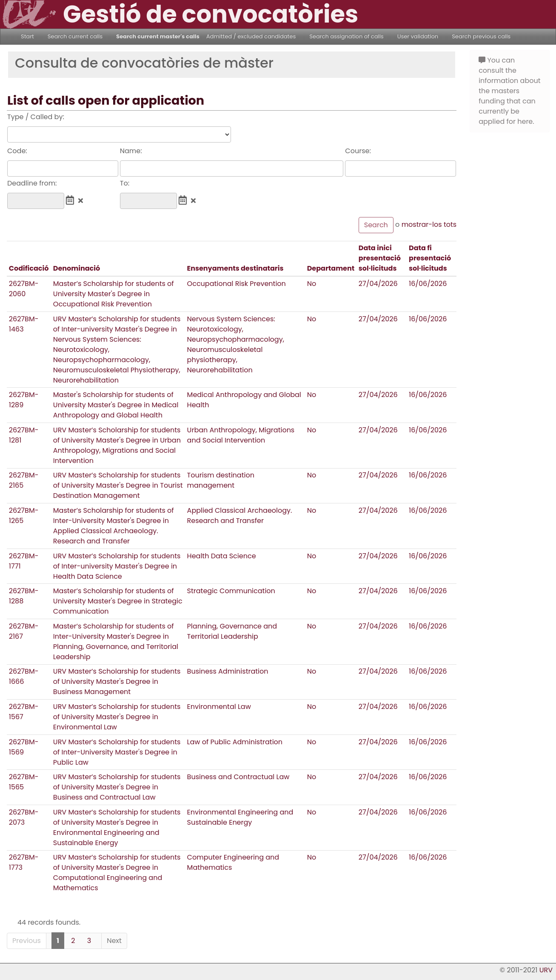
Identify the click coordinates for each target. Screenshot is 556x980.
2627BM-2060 (24, 289)
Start (27, 36)
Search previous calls (481, 36)
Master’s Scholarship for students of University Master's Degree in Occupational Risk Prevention (114, 294)
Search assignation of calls (346, 36)
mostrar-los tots (429, 224)
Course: (358, 151)
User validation (418, 36)
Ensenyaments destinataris (235, 268)
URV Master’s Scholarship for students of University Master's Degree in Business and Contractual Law (117, 787)
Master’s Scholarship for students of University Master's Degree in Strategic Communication (118, 601)
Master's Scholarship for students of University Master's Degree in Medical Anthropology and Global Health (116, 405)
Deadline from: (32, 183)
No (312, 284)
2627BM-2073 (24, 817)
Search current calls (75, 36)
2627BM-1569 (24, 747)
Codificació (29, 268)
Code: (17, 151)
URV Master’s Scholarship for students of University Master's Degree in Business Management (117, 681)
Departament (331, 268)
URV (546, 970)
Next (114, 941)
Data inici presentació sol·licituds (380, 258)
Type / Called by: (36, 117)
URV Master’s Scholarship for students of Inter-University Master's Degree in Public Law (117, 752)
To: (125, 183)
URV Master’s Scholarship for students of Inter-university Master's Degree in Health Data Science (117, 566)
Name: (131, 151)
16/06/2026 (428, 284)
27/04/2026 (378, 284)
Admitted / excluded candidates (251, 36)
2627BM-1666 (24, 676)
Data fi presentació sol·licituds (430, 258)
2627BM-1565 (24, 782)
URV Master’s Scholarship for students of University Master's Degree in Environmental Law (117, 717)
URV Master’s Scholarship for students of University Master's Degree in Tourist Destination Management (118, 485)
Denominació (77, 268)
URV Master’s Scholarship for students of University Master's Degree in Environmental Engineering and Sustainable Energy (117, 827)
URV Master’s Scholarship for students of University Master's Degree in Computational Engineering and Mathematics (117, 873)
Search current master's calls (158, 36)
